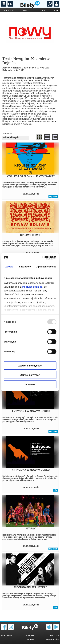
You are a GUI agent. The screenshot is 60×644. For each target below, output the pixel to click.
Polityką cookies (32, 287)
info (55, 490)
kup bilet (53, 197)
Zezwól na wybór (30, 375)
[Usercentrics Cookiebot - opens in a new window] (43, 258)
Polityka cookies (30, 638)
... (56, 10)
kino (25, 10)
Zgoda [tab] (9, 266)
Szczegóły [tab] (25, 266)
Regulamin (6, 636)
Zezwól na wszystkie (30, 365)
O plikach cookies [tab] (46, 266)
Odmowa (30, 384)
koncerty (8, 10)
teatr (42, 10)
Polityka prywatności (52, 638)
